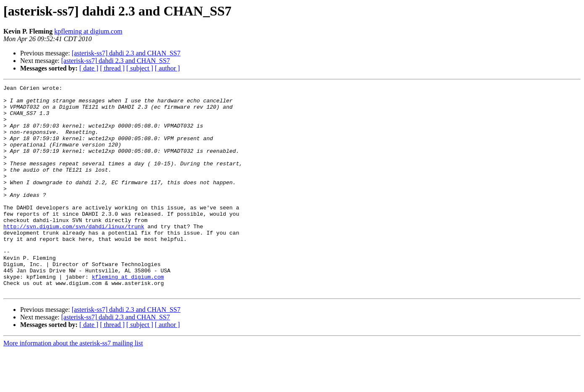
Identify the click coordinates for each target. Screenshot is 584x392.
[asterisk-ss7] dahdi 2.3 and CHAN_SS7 (126, 53)
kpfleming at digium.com (88, 31)
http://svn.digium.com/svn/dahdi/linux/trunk (74, 255)
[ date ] (89, 68)
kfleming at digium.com (128, 316)
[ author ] (168, 68)
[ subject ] (140, 68)
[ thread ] (112, 68)
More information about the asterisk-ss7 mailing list (73, 385)
